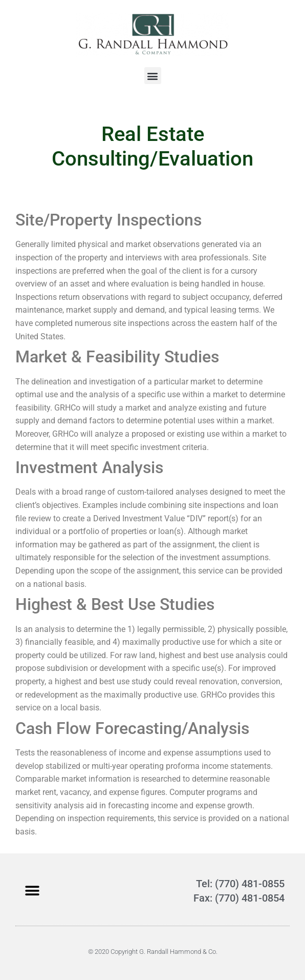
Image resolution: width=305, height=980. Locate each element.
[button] (153, 76)
